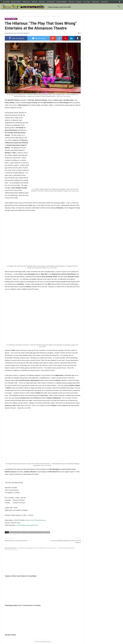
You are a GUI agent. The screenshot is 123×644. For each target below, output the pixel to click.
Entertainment (14, 16)
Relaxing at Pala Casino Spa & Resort (22, 539)
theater (47, 532)
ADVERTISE (104, 2)
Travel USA (37, 639)
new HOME (6, 2)
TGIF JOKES (87, 2)
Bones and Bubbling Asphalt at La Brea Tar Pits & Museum (63, 540)
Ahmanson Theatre (15, 532)
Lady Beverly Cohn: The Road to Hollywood (18, 33)
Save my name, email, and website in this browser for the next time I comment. (25, 623)
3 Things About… (47, 639)
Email (7, 615)
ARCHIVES (42, 2)
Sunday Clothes (62, 571)
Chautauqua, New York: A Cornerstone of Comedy (40, 572)
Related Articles (11, 548)
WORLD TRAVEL (16, 2)
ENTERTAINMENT (62, 2)
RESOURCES (96, 2)
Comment (8, 594)
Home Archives (94, 639)
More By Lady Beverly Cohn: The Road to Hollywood (37, 548)
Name (7, 609)
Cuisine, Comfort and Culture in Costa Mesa (16, 572)
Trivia (87, 639)
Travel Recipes (57, 639)
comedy (24, 532)
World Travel (28, 639)
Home (6, 16)
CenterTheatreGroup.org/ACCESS (27, 525)
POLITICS (71, 2)
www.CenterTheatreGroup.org (36, 520)
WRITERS (34, 2)
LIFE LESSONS (51, 2)
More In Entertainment (66, 548)
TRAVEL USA (26, 2)
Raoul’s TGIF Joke (68, 639)
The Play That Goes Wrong (36, 532)
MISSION (79, 2)
